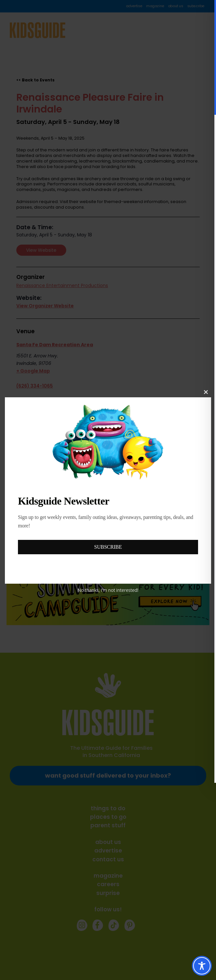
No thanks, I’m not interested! (108, 590)
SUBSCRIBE (108, 547)
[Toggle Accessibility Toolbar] (202, 966)
